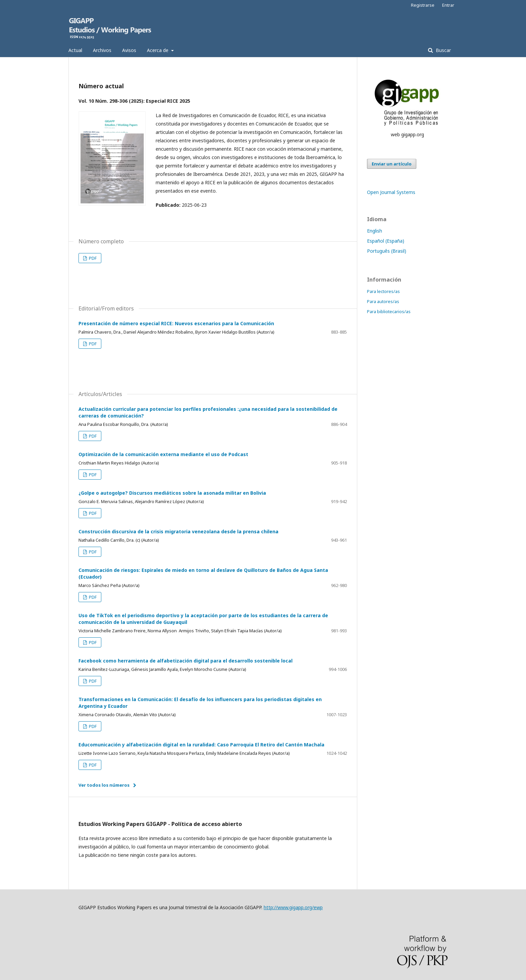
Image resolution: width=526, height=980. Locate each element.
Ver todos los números (104, 785)
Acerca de (158, 50)
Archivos (102, 50)
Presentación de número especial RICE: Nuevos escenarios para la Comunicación (176, 323)
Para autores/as (383, 301)
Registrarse (423, 5)
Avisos (129, 50)
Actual (75, 50)
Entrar (448, 5)
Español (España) (386, 241)
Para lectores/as (383, 291)
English (375, 231)
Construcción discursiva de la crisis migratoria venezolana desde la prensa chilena (178, 531)
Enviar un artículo (392, 164)
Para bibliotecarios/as (389, 311)
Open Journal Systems (391, 192)
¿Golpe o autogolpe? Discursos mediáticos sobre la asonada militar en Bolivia (172, 493)
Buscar (443, 50)
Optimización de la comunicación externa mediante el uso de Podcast (163, 454)
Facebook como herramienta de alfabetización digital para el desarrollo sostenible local (186, 661)
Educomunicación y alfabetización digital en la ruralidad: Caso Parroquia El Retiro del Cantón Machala (201, 745)
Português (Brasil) (387, 251)
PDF (92, 258)
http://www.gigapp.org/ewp (293, 907)
